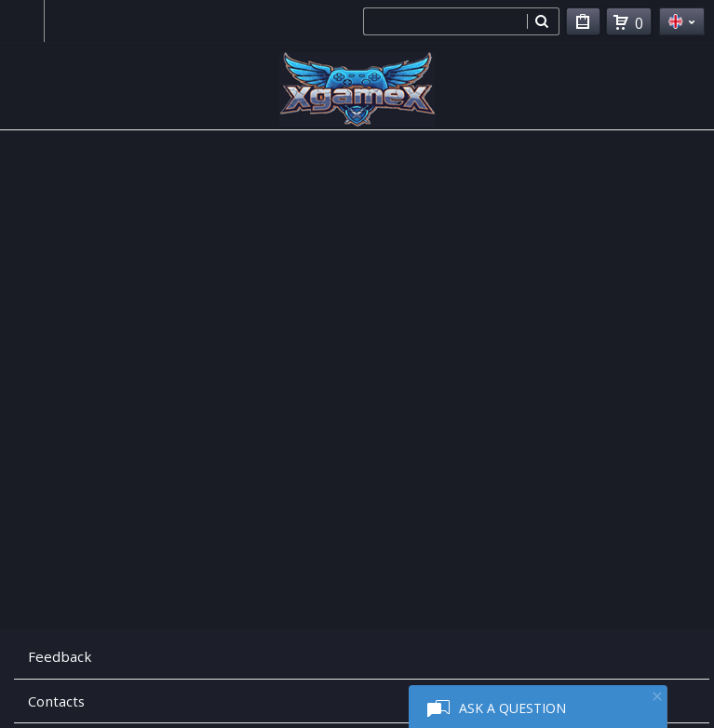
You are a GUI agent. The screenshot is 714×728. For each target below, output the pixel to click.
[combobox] (445, 21)
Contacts (56, 701)
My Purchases (583, 25)
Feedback (60, 656)
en (682, 21)
